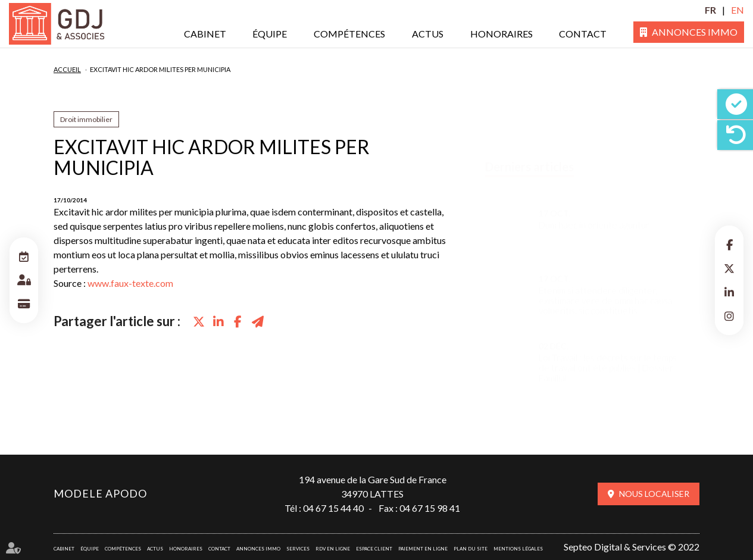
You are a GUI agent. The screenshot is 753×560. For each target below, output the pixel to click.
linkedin (729, 292)
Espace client (374, 549)
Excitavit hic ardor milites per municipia (160, 69)
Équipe (270, 34)
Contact (583, 34)
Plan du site (471, 549)
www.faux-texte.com (130, 283)
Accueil (67, 69)
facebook (729, 245)
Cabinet (205, 34)
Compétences (349, 34)
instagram (729, 316)
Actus (428, 34)
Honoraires (502, 34)
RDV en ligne (333, 549)
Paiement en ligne (423, 549)
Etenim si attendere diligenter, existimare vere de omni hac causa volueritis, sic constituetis (606, 289)
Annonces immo (695, 32)
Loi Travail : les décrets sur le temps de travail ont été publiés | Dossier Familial (608, 356)
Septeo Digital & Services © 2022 (632, 547)
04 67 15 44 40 (333, 508)
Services (298, 549)
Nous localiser (654, 494)
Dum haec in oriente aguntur (594, 213)
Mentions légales (518, 549)
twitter (729, 268)
